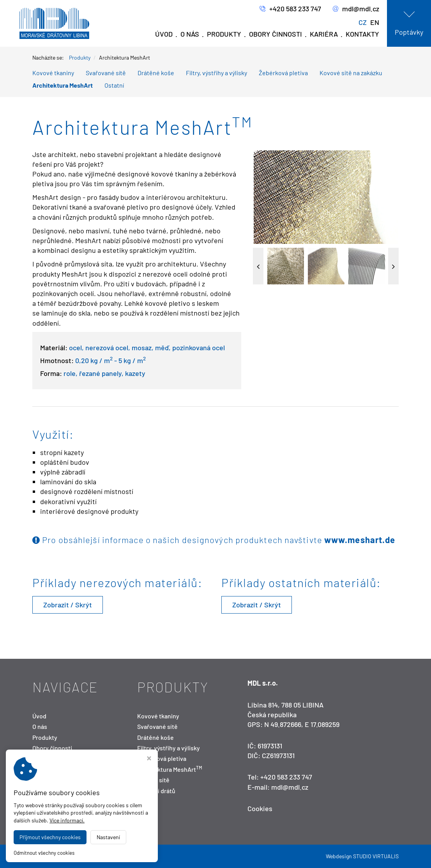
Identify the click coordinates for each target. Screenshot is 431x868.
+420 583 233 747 (290, 9)
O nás (190, 34)
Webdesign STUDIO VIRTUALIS (362, 856)
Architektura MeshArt (63, 85)
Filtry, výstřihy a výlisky (216, 73)
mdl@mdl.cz (356, 9)
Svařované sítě (106, 73)
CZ (363, 22)
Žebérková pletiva (283, 73)
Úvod (164, 34)
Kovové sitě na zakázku (351, 73)
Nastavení (108, 837)
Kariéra (324, 34)
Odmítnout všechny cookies (44, 853)
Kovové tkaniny (53, 73)
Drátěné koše (156, 73)
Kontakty (362, 34)
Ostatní (114, 85)
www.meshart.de (360, 540)
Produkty (224, 34)
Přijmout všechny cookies (50, 837)
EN (375, 22)
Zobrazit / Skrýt (68, 605)
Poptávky (409, 32)
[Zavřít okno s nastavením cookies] (149, 759)
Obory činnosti (276, 34)
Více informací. (67, 820)
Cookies (260, 808)
